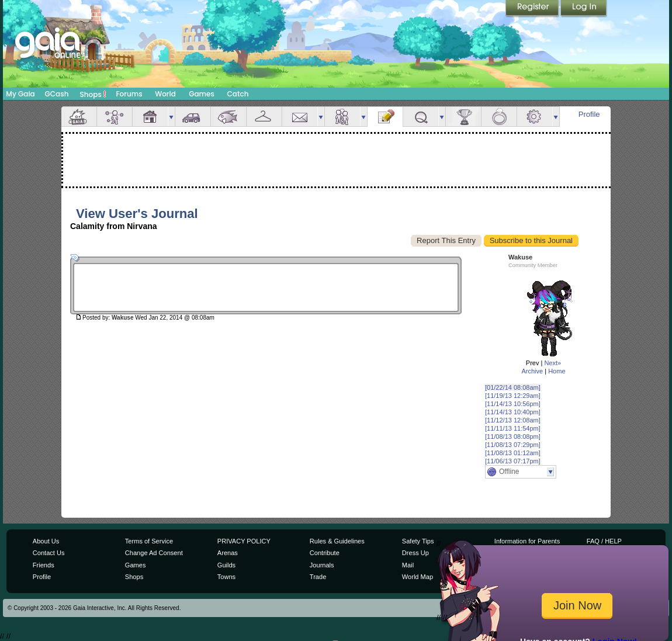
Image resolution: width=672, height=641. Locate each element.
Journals (322, 565)
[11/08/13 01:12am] (513, 453)
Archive (532, 371)
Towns (226, 577)
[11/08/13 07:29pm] (513, 445)
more (171, 117)
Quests (421, 117)
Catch (238, 94)
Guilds (226, 565)
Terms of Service (149, 541)
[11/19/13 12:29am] (513, 396)
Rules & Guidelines (337, 541)
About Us (46, 541)
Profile (589, 114)
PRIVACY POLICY (244, 541)
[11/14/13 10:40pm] (513, 412)
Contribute (325, 553)
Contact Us (49, 553)
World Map (418, 577)
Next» (553, 363)
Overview (79, 117)
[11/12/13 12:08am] (513, 420)
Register (533, 9)
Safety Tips (418, 541)
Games (202, 94)
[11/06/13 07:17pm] (513, 461)
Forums (129, 94)
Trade (318, 577)
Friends (342, 117)
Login (584, 9)
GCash (57, 94)
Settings (535, 117)
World (165, 94)
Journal (385, 117)
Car (193, 117)
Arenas (228, 553)
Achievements (463, 117)
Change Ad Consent (154, 553)
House (150, 117)
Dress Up (415, 553)
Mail (300, 117)
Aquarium (228, 117)
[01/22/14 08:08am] (513, 387)
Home (557, 371)
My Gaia (20, 94)
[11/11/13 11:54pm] (513, 428)
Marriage (499, 117)
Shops (93, 94)
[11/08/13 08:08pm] (513, 436)
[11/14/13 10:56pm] (513, 404)
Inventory (264, 117)
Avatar (115, 117)
